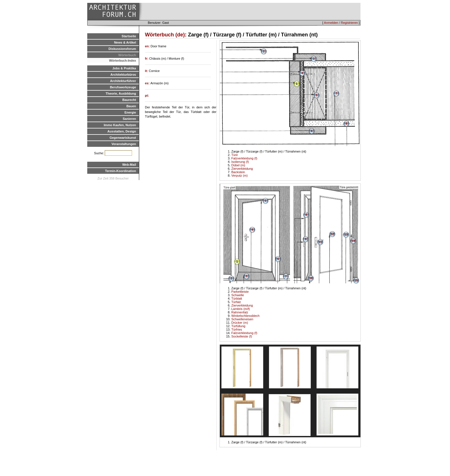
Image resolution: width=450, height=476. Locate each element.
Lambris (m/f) (241, 309)
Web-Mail (129, 165)
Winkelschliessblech (245, 316)
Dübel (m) (238, 165)
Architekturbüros (123, 75)
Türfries (237, 329)
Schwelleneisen (242, 319)
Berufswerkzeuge (123, 87)
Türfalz (236, 302)
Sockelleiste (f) (242, 336)
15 (356, 281)
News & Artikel (125, 42)
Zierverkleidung (242, 169)
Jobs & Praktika (124, 68)
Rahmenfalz (240, 312)
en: (148, 46)
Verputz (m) (239, 175)
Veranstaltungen (124, 144)
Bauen (131, 106)
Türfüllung (238, 326)
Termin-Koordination (121, 171)
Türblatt (237, 299)
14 (353, 241)
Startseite (129, 36)
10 (311, 278)
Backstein (238, 172)
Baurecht (129, 100)
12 (332, 234)
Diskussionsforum (122, 49)
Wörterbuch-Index (123, 61)
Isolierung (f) (240, 162)
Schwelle (238, 295)
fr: (147, 58)
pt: (147, 95)
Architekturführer (123, 81)
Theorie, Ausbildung (121, 93)
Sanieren (129, 119)
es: (148, 83)
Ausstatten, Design (122, 131)
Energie (130, 112)
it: (147, 71)
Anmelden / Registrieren (341, 23)
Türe (235, 155)
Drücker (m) (240, 323)
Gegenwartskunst (123, 138)
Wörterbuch (127, 55)
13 (346, 235)
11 (320, 242)
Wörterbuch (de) (165, 35)
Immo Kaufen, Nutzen (120, 125)
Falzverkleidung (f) (244, 158)
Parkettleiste (240, 292)
